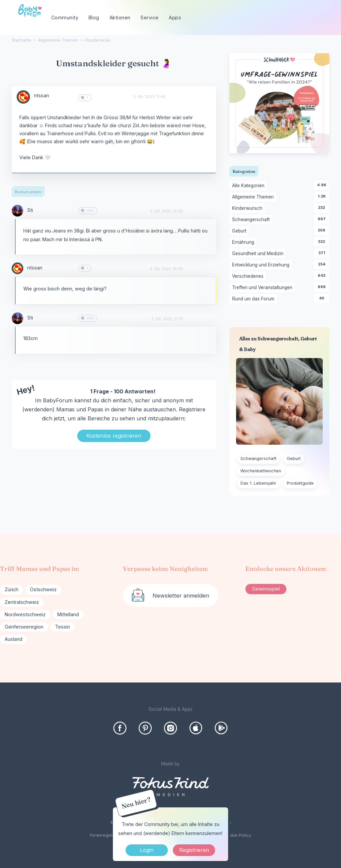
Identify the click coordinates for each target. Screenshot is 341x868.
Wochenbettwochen (261, 471)
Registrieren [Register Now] (194, 850)
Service (150, 17)
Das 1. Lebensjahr (258, 483)
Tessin (62, 627)
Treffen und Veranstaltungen (263, 288)
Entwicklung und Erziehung (262, 265)
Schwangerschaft (252, 220)
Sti (30, 210)
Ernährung (244, 242)
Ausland (13, 639)
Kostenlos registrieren (114, 436)
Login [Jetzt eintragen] (147, 850)
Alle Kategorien (249, 186)
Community (65, 17)
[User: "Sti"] (17, 211)
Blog (94, 17)
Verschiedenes (249, 276)
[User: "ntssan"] (23, 97)
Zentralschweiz (22, 602)
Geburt (240, 231)
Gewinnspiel (266, 589)
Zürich (11, 589)
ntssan (41, 95)
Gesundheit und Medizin (259, 254)
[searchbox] (299, 18)
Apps (175, 17)
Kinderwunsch (248, 209)
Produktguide (300, 483)
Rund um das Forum (254, 299)
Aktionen (120, 17)
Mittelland (68, 614)
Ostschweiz (43, 589)
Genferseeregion (24, 627)
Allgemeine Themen (254, 197)
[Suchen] (325, 18)
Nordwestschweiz (25, 614)
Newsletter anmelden (181, 596)
